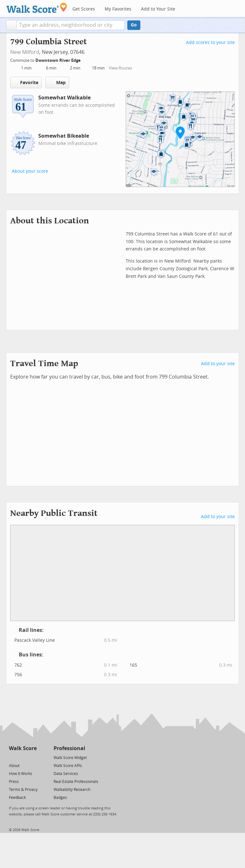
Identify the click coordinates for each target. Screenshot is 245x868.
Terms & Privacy (23, 790)
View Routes (120, 68)
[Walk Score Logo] (37, 8)
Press (14, 782)
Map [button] (57, 83)
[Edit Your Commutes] (85, 59)
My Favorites (118, 9)
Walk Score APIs (68, 766)
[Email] (32, 757)
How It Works (21, 774)
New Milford (25, 52)
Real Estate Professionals (76, 782)
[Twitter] (13, 757)
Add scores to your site (210, 43)
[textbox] (71, 25)
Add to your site (218, 364)
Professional (69, 748)
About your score (30, 171)
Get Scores (84, 9)
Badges (60, 798)
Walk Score (23, 748)
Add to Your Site (158, 9)
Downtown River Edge (59, 60)
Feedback (17, 798)
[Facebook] (22, 757)
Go (134, 25)
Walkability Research (72, 790)
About (14, 766)
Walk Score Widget (70, 758)
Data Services (66, 774)
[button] (11, 25)
